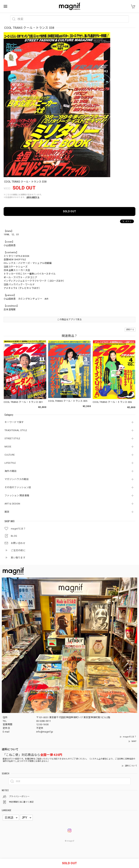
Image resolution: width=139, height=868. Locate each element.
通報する (130, 330)
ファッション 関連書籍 (17, 495)
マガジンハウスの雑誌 (17, 479)
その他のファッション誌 (18, 487)
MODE (8, 447)
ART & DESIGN (12, 504)
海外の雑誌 (11, 471)
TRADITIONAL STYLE (16, 430)
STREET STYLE (12, 438)
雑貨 (7, 512)
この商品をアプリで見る (69, 320)
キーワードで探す (14, 422)
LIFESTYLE (10, 463)
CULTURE (10, 455)
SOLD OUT (69, 211)
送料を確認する (33, 197)
